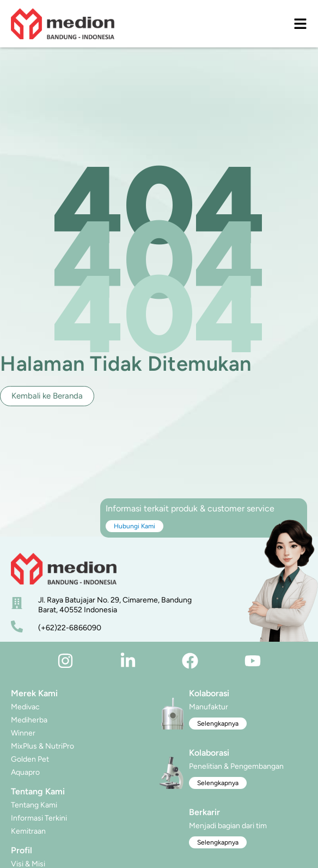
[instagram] (65, 661)
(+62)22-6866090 (70, 628)
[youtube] (253, 661)
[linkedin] (128, 661)
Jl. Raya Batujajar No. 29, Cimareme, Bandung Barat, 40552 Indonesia (115, 605)
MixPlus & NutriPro (42, 746)
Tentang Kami (34, 805)
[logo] (63, 24)
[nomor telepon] (17, 626)
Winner (23, 733)
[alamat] (17, 603)
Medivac (25, 707)
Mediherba (29, 720)
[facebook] (190, 661)
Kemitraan (28, 831)
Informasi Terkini (39, 818)
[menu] (300, 24)
